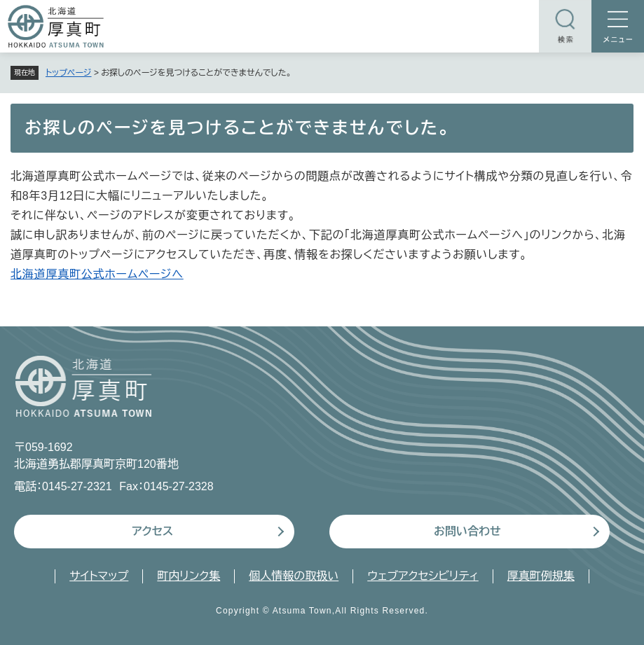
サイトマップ (99, 576)
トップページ (69, 73)
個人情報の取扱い (294, 576)
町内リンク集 (189, 576)
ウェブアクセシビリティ (423, 576)
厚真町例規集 (541, 576)
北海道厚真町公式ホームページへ (97, 274)
